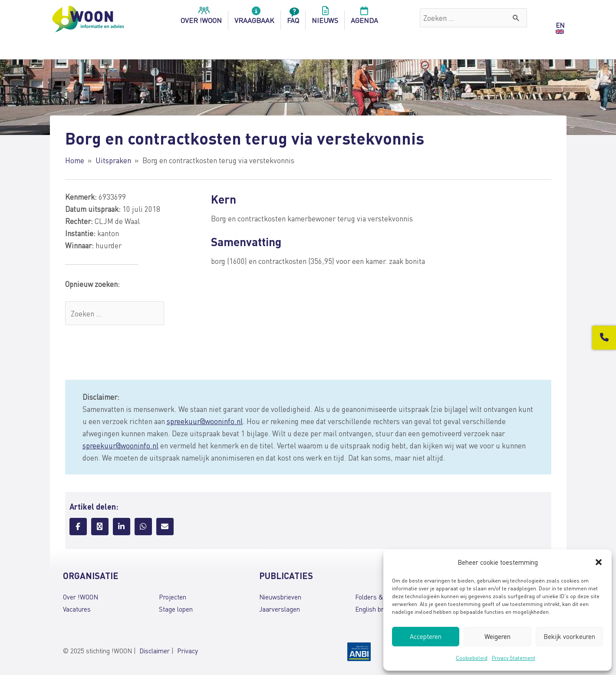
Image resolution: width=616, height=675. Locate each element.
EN (560, 25)
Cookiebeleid (472, 658)
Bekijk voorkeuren (569, 636)
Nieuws (325, 18)
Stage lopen (176, 609)
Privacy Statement (514, 658)
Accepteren (426, 636)
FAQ (293, 18)
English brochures (380, 609)
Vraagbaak (254, 18)
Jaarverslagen (280, 609)
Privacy (188, 651)
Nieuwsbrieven (280, 597)
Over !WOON (81, 597)
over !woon (201, 18)
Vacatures (77, 609)
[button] (599, 562)
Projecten (173, 597)
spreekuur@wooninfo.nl (205, 421)
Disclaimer (155, 651)
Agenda (364, 18)
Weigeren (497, 636)
